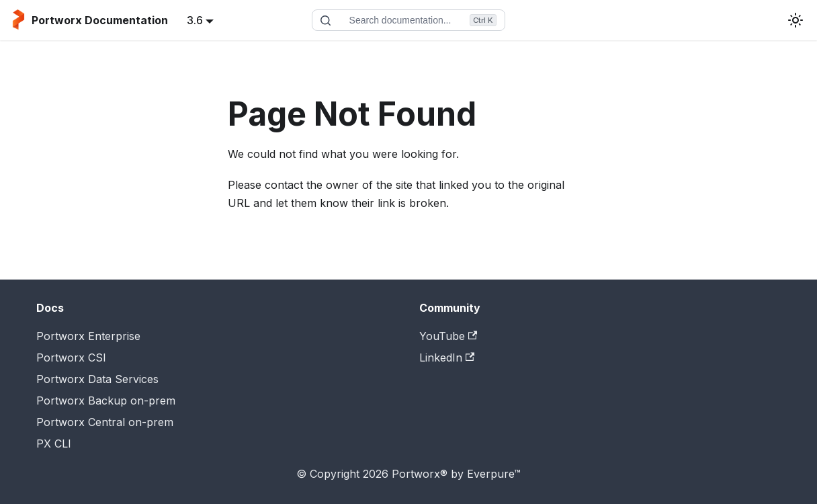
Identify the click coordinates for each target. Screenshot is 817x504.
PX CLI (54, 444)
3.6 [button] (195, 20)
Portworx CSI (71, 358)
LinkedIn (447, 358)
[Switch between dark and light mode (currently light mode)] (795, 20)
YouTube (448, 336)
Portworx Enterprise (88, 336)
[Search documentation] (408, 20)
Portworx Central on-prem (105, 422)
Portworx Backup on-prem (106, 401)
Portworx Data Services (97, 379)
